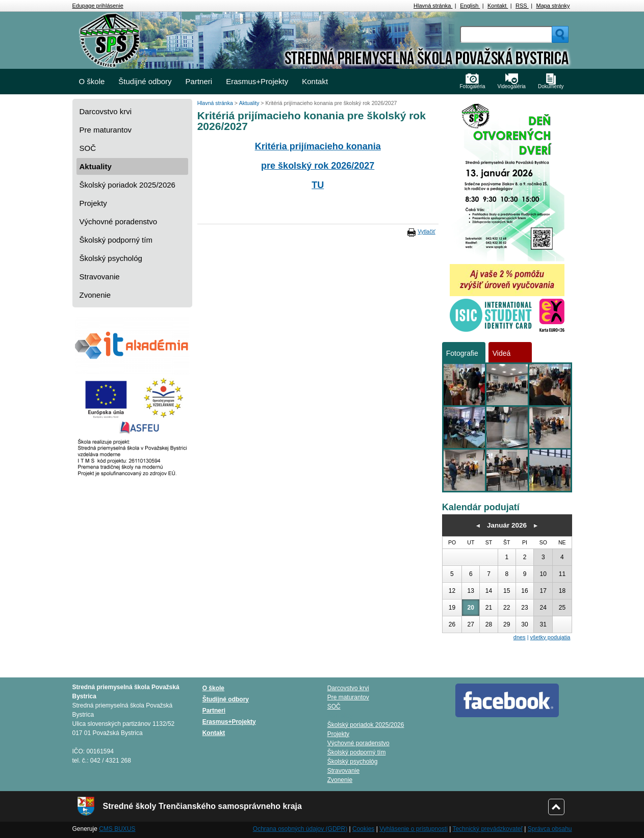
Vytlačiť (426, 231)
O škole (92, 81)
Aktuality (96, 166)
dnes (520, 637)
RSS (522, 6)
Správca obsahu (550, 829)
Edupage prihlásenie (98, 6)
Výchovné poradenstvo (119, 221)
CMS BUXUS (117, 829)
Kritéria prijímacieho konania (318, 146)
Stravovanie (100, 277)
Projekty (93, 203)
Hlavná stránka (433, 6)
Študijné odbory (145, 81)
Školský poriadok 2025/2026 (127, 185)
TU (318, 185)
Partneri (199, 81)
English (470, 6)
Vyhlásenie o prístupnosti (414, 829)
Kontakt (498, 6)
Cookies (363, 829)
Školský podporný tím (116, 240)
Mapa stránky (553, 6)
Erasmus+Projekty (257, 81)
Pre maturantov (106, 130)
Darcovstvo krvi (106, 111)
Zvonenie (95, 295)
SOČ (88, 148)
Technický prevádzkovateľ (487, 829)
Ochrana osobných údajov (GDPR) (300, 829)
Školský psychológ (111, 258)
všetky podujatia (550, 637)
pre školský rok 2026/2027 (318, 166)
